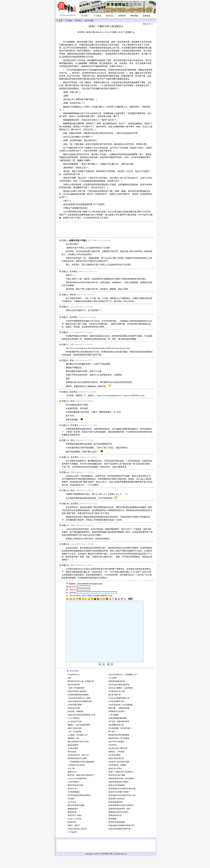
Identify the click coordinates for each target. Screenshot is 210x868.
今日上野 (71, 781)
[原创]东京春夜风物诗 (117, 834)
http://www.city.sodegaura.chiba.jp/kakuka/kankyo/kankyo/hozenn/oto (94, 348)
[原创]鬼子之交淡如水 (117, 811)
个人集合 (97, 16)
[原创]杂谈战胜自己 (116, 814)
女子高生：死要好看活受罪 (119, 734)
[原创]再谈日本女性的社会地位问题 (122, 801)
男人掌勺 (112, 744)
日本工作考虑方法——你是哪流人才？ (123, 687)
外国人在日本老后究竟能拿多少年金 (82, 727)
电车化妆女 (72, 764)
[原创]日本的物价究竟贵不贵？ (120, 841)
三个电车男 (72, 844)
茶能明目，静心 (74, 750)
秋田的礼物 (72, 824)
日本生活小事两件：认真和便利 (121, 700)
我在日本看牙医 (74, 697)
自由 (69, 690)
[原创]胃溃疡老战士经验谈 (119, 794)
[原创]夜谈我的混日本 (117, 693)
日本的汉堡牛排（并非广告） (79, 767)
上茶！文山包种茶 (75, 744)
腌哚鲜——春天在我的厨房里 (79, 737)
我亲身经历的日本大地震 (77, 770)
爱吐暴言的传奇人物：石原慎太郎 (81, 693)
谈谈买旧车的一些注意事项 (119, 750)
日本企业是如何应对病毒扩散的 (80, 713)
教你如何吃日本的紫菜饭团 (119, 747)
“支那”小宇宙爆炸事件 (76, 700)
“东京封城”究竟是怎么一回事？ (80, 710)
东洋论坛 (110, 16)
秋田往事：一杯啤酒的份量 (119, 720)
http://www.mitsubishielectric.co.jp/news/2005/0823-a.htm (121, 396)
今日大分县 (72, 814)
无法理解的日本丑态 (116, 737)
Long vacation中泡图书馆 (77, 791)
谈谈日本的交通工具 (116, 770)
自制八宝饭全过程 (75, 740)
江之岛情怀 (113, 690)
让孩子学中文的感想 (116, 754)
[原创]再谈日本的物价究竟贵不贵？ (122, 838)
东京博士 (78, 21)
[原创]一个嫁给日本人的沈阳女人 (121, 784)
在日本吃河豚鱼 (114, 767)
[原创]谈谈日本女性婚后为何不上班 (122, 807)
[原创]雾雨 (112, 831)
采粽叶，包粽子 (74, 838)
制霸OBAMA (73, 784)
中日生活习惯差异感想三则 (119, 710)
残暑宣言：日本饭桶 (116, 764)
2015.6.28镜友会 (74, 730)
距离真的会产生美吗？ (117, 724)
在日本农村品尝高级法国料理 (79, 807)
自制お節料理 (73, 757)
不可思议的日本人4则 (117, 703)
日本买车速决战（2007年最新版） (121, 717)
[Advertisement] (106, 230)
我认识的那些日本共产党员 (78, 754)
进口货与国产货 (114, 707)
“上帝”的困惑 (113, 727)
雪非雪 (73, 295)
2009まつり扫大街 (75, 831)
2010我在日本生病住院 (76, 777)
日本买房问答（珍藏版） (118, 777)
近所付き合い (73, 801)
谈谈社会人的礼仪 (115, 781)
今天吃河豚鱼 (73, 760)
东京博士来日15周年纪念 (118, 760)
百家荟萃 (122, 16)
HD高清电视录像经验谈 (117, 730)
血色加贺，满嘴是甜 (75, 724)
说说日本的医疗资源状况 (77, 703)
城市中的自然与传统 (75, 797)
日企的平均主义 (74, 687)
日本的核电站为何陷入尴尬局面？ (82, 774)
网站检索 (134, 16)
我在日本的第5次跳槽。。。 (78, 817)
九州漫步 (71, 811)
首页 (61, 21)
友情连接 (147, 16)
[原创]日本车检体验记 (117, 797)
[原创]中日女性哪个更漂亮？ (119, 804)
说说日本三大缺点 (75, 827)
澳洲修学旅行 (73, 821)
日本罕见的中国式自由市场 (119, 697)
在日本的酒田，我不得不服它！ (121, 740)
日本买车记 (113, 757)
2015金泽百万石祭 (75, 734)
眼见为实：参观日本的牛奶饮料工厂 (82, 787)
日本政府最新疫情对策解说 (78, 707)
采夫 (72, 360)
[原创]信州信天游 (115, 827)
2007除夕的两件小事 (116, 713)
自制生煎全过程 (74, 720)
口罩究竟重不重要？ (75, 717)
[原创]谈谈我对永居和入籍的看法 (121, 817)
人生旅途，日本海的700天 (78, 747)
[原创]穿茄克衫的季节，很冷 (119, 821)
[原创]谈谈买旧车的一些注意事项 (121, 791)
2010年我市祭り (74, 794)
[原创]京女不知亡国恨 (117, 787)
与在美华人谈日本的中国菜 (119, 774)
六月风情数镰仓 (74, 804)
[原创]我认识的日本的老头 (119, 824)
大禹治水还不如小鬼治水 (77, 841)
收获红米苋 (72, 834)
